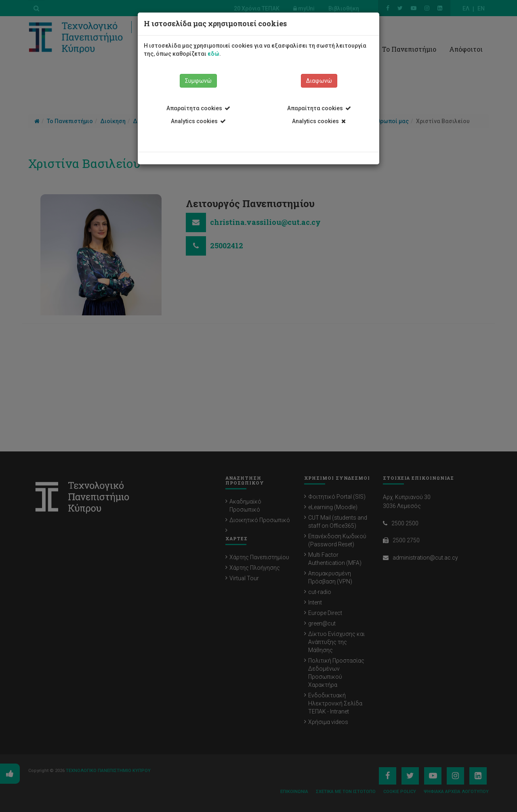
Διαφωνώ (319, 81)
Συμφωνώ (198, 81)
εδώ (213, 54)
